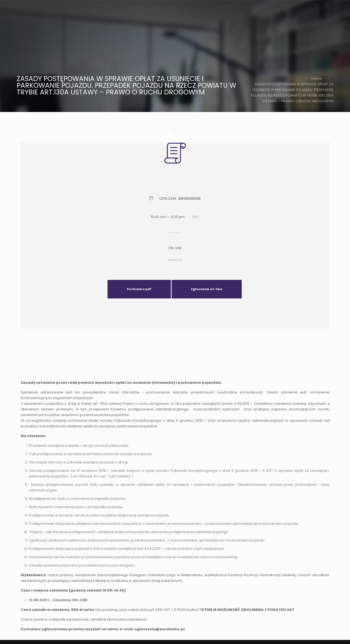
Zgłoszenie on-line (207, 289)
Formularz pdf (139, 289)
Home (317, 78)
